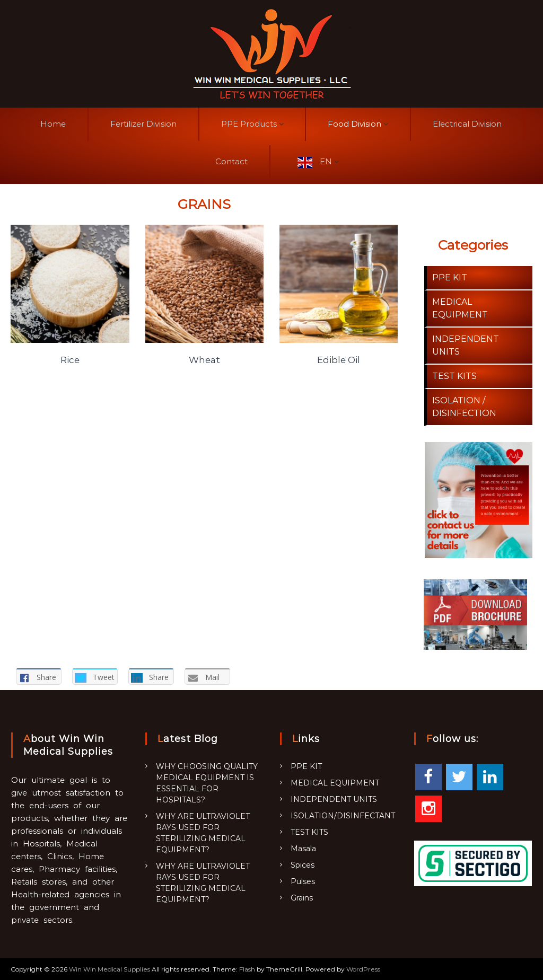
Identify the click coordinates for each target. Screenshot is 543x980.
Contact (231, 161)
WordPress (363, 969)
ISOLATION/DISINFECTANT (343, 816)
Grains (302, 898)
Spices (303, 865)
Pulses (303, 881)
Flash (247, 969)
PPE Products (249, 124)
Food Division (354, 124)
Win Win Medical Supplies (110, 969)
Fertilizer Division (143, 124)
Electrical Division (467, 124)
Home (53, 124)
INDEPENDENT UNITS (334, 799)
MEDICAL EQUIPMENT (335, 783)
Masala (303, 849)
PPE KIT (450, 277)
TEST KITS (454, 376)
